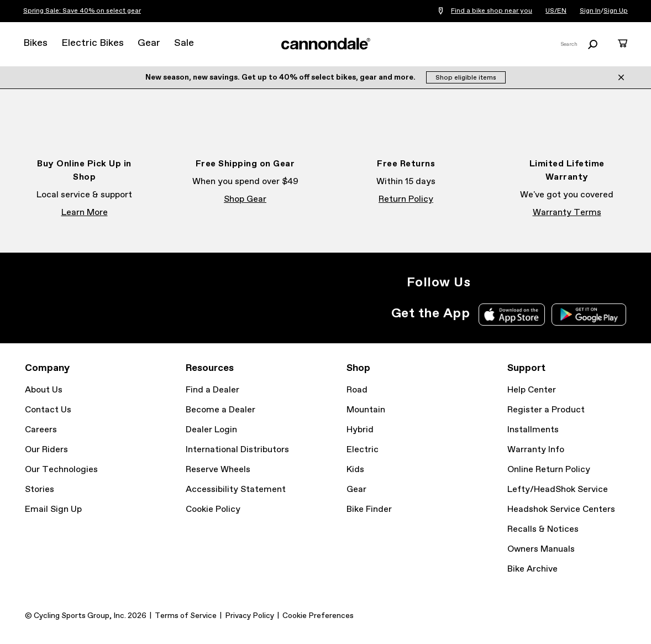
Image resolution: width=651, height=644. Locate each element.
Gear (149, 43)
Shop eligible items (466, 78)
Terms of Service (186, 616)
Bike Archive (532, 569)
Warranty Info (536, 450)
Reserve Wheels (218, 470)
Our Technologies (61, 470)
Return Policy (406, 199)
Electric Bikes (93, 43)
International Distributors (237, 450)
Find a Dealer (212, 390)
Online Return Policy (549, 470)
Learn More (85, 213)
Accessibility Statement (236, 489)
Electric (363, 450)
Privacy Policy (250, 616)
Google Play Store (589, 315)
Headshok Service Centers (561, 509)
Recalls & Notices (543, 529)
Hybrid (360, 430)
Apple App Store (512, 315)
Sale (184, 43)
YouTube (559, 282)
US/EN (556, 11)
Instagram (486, 282)
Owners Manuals (541, 549)
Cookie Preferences (318, 616)
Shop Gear (245, 199)
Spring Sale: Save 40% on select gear (82, 11)
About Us (44, 390)
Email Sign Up (53, 509)
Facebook (510, 282)
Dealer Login (211, 430)
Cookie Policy (213, 509)
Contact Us (48, 410)
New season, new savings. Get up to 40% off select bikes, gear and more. (281, 77)
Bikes (35, 43)
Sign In (590, 11)
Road (357, 390)
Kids (355, 470)
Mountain (366, 410)
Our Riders (46, 450)
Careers (41, 430)
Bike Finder (369, 509)
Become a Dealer (221, 410)
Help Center (532, 390)
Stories (40, 489)
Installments (533, 430)
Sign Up (616, 11)
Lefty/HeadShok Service (558, 489)
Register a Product (546, 410)
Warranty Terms (567, 213)
